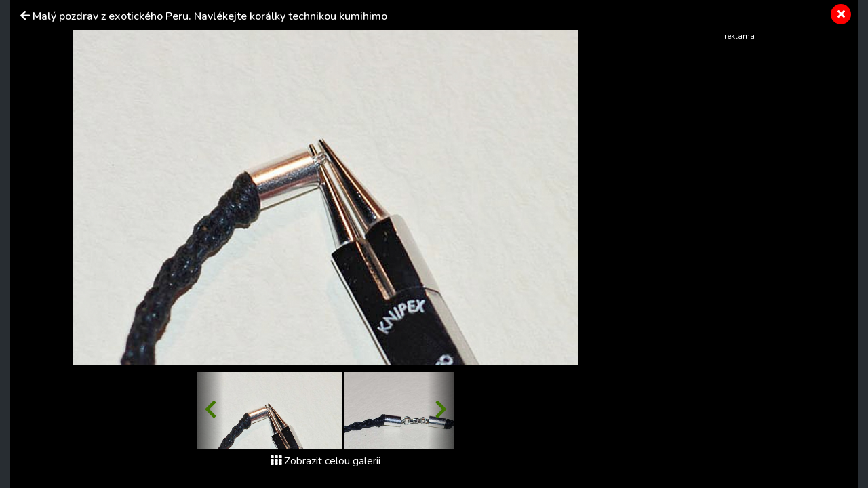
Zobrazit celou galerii (325, 461)
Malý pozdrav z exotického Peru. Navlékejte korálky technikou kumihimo (210, 16)
